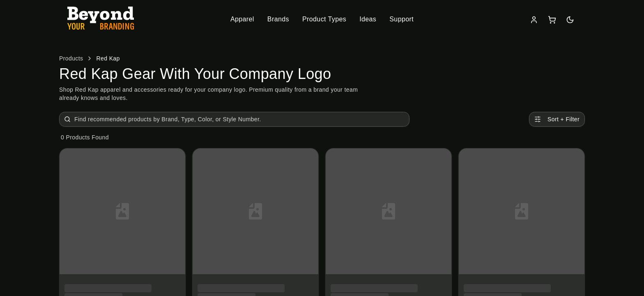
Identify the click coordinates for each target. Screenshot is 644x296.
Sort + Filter (557, 119)
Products (71, 58)
